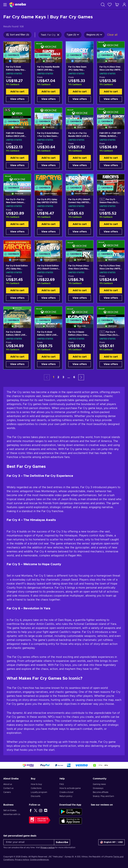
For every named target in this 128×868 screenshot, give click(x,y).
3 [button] (63, 377)
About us (8, 784)
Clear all (112, 35)
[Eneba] (17, 5)
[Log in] (124, 5)
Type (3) (73, 35)
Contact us (8, 788)
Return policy (66, 796)
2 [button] (58, 377)
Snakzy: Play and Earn (103, 796)
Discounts (36, 796)
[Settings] (111, 842)
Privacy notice (47, 848)
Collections (36, 788)
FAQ (62, 784)
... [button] (69, 377)
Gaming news (99, 784)
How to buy (36, 784)
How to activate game (70, 788)
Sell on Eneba (10, 810)
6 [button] (74, 377)
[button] (81, 377)
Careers (7, 792)
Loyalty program (39, 792)
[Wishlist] (110, 5)
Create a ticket (66, 792)
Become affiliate (101, 792)
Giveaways (98, 788)
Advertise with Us (12, 814)
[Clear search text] (58, 35)
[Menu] (5, 5)
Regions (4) (94, 35)
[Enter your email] (29, 842)
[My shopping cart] (117, 5)
